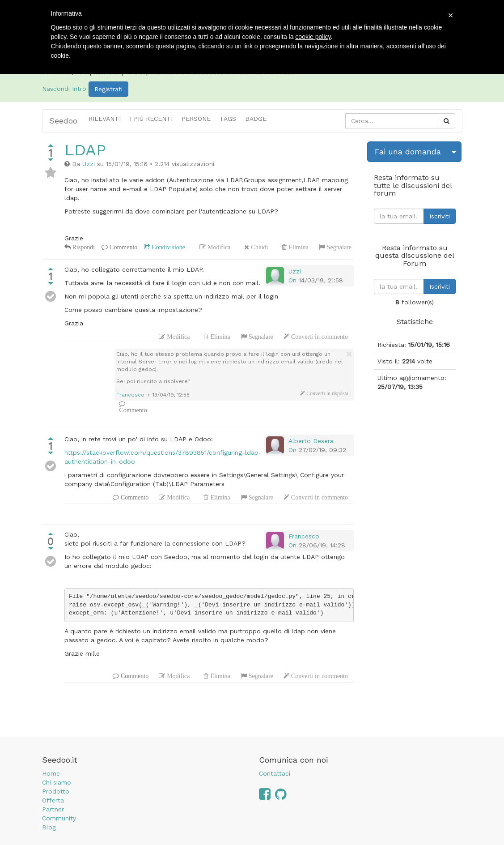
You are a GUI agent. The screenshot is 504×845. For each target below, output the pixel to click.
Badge (256, 119)
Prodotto (56, 791)
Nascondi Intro (64, 89)
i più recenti (151, 119)
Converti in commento (319, 337)
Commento (123, 247)
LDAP (85, 150)
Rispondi (83, 247)
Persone (196, 119)
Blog (49, 827)
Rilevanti (105, 119)
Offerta (53, 800)
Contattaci (275, 773)
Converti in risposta (327, 393)
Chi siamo (57, 782)
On (292, 280)
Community (59, 818)
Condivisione (167, 247)
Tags (228, 119)
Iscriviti (440, 216)
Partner (53, 809)
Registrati (108, 89)
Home (51, 773)
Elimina (297, 247)
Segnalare (338, 247)
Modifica (218, 247)
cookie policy (313, 37)
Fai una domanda (408, 152)
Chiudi (258, 247)
